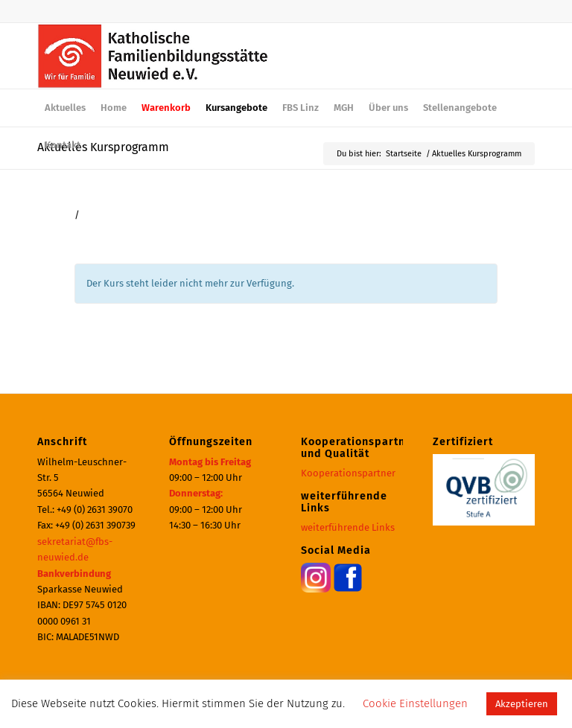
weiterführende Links (348, 527)
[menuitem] (65, 108)
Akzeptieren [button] (522, 704)
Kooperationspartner (348, 473)
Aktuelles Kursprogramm (103, 147)
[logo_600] (153, 56)
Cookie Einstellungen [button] (415, 703)
